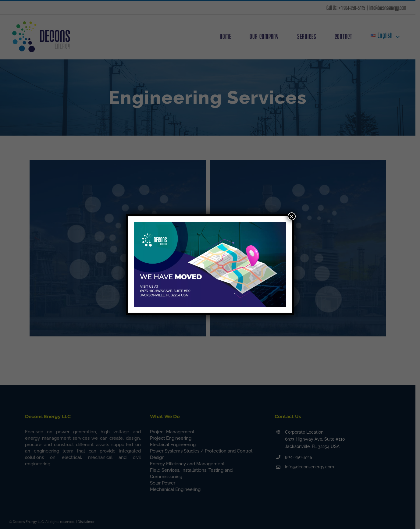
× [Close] (292, 216)
